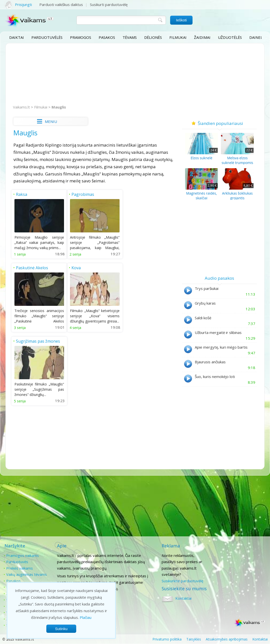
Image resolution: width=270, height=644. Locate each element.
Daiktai (17, 37)
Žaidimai (202, 37)
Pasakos (107, 37)
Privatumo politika (167, 639)
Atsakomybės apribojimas (227, 639)
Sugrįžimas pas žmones (93, 268)
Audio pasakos (219, 278)
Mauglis (59, 107)
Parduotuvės (17, 562)
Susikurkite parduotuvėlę (182, 581)
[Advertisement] (135, 74)
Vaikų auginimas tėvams (27, 574)
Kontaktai (235, 555)
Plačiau (86, 617)
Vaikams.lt (21, 107)
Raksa (22, 194)
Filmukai (178, 37)
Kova (21, 268)
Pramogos (81, 37)
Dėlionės (153, 37)
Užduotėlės (230, 37)
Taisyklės (194, 639)
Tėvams (130, 37)
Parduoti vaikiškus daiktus (61, 4)
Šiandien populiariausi (220, 123)
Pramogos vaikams (23, 555)
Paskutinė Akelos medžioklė (142, 197)
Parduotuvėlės (47, 37)
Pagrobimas (82, 194)
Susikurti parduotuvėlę (109, 4)
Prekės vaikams (20, 568)
